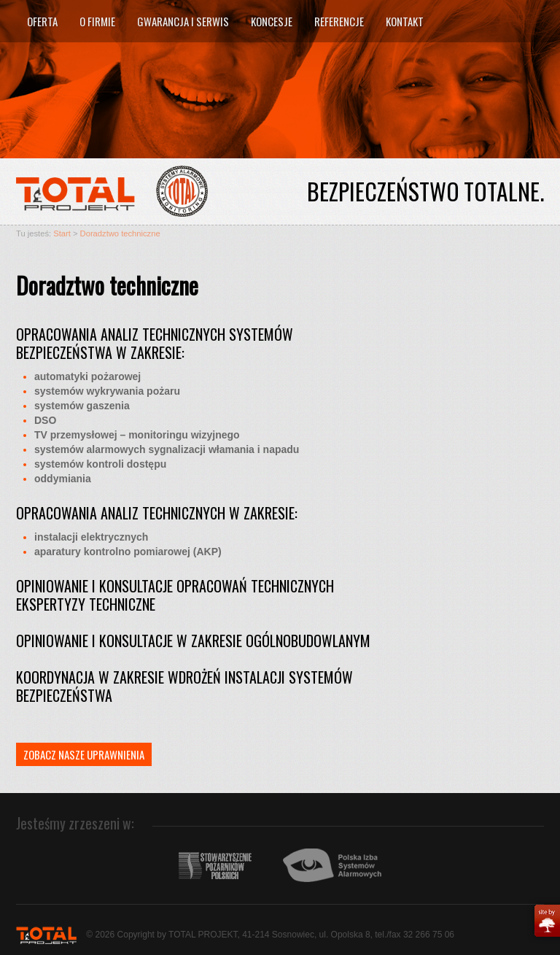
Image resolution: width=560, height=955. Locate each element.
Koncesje (272, 21)
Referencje (339, 21)
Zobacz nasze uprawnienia (84, 754)
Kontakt (405, 21)
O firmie (97, 21)
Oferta (42, 21)
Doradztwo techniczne (120, 233)
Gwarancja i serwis (183, 21)
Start (62, 233)
